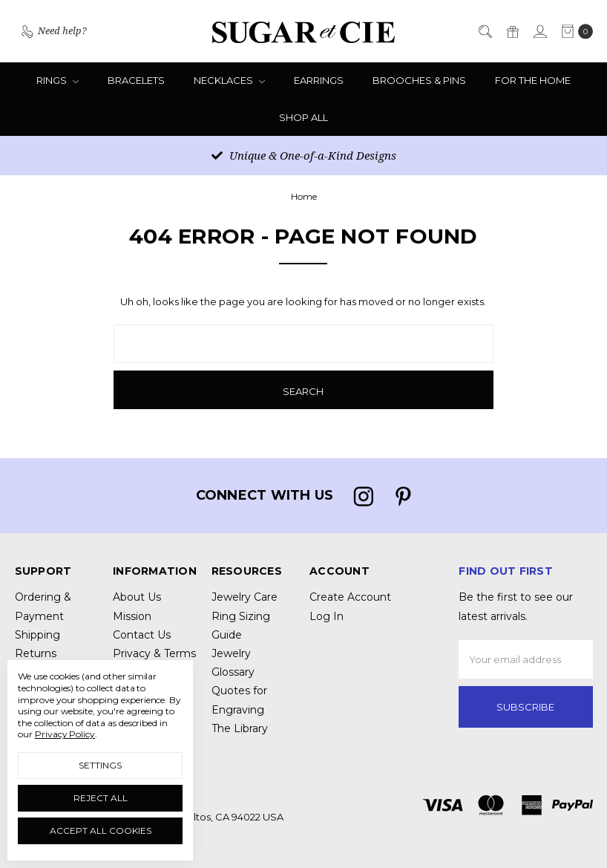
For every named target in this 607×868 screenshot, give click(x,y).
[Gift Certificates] (512, 31)
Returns (36, 653)
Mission (132, 616)
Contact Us (142, 635)
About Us (137, 597)
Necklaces (229, 80)
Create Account (350, 597)
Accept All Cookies (101, 831)
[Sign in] (539, 31)
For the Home (533, 80)
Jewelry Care (245, 597)
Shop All (303, 117)
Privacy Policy (65, 734)
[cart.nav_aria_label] (574, 31)
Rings (58, 80)
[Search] (485, 31)
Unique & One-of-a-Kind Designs (304, 155)
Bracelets (136, 80)
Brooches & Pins (419, 80)
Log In (327, 616)
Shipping (37, 635)
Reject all (101, 798)
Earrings (319, 80)
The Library (240, 728)
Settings (100, 765)
